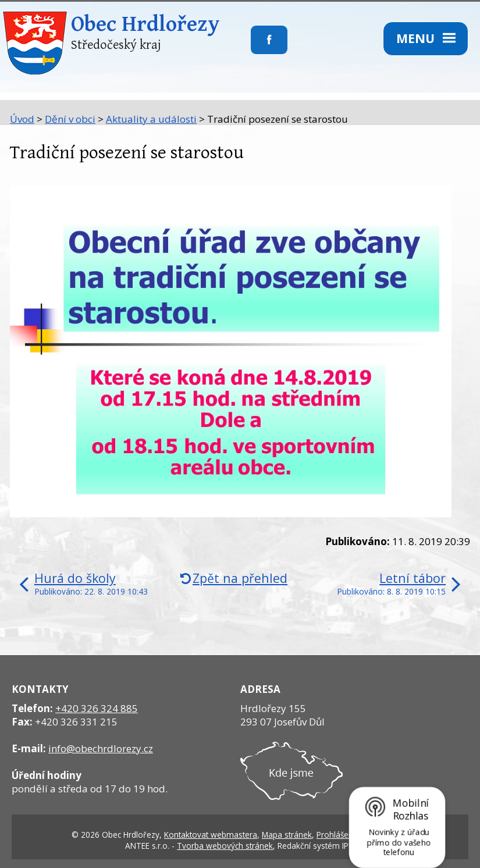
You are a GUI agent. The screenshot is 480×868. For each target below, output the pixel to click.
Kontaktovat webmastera (211, 835)
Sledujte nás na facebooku (251, 47)
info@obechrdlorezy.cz (101, 748)
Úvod (22, 119)
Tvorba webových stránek (225, 846)
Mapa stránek (287, 835)
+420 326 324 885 (97, 708)
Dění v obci (70, 119)
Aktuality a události (151, 119)
